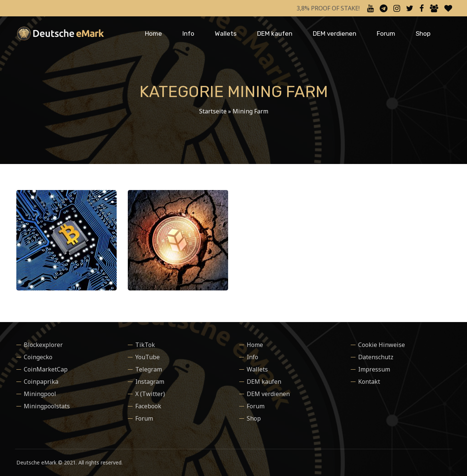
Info (188, 33)
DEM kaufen (275, 33)
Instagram (150, 382)
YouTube (147, 357)
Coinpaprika (41, 382)
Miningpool (40, 394)
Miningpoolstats (47, 406)
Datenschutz (376, 357)
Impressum (374, 369)
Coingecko (38, 357)
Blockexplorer (43, 345)
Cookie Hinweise (382, 345)
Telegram (149, 369)
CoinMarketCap (46, 369)
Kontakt (369, 382)
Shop (423, 33)
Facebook (148, 406)
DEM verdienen (335, 33)
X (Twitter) (150, 394)
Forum (386, 33)
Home (153, 33)
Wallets (226, 33)
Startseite (213, 111)
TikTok (145, 345)
